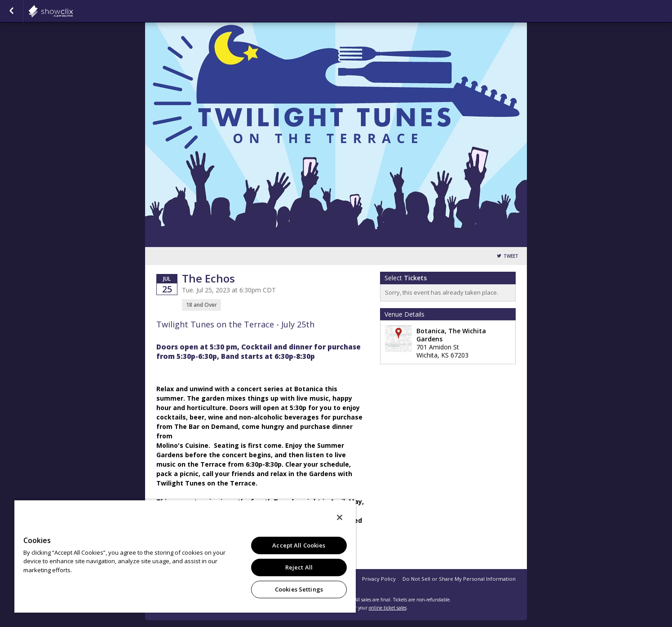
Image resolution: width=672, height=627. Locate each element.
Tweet (511, 256)
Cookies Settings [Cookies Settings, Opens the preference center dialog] (299, 589)
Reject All (299, 567)
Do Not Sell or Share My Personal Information (459, 579)
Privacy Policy (379, 579)
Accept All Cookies (299, 545)
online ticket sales (388, 608)
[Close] (340, 517)
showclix (73, 11)
